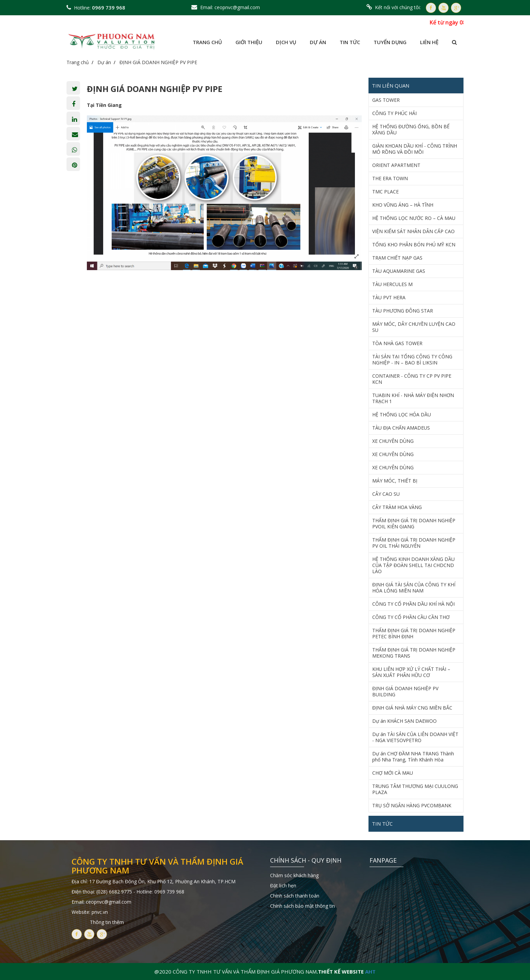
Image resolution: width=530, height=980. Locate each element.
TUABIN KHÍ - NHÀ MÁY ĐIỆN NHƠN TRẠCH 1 (413, 398)
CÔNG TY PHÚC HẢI (394, 113)
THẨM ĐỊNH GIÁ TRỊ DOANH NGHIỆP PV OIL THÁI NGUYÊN (414, 543)
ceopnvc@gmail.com (237, 7)
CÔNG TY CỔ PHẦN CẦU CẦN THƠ (411, 617)
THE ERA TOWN (390, 178)
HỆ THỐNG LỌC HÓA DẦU (402, 415)
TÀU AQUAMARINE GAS (399, 271)
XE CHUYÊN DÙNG (393, 441)
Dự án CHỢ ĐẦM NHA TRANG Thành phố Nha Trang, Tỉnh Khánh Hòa (413, 757)
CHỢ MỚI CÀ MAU (393, 773)
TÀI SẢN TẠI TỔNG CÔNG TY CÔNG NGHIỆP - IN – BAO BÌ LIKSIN (412, 360)
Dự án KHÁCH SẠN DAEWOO (404, 721)
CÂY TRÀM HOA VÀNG (397, 507)
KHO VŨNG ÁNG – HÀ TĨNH (403, 205)
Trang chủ (207, 42)
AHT (370, 972)
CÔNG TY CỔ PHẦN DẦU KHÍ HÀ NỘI (413, 604)
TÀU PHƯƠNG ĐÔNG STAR (403, 311)
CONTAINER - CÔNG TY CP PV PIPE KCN (412, 379)
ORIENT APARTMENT (396, 165)
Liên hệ (429, 42)
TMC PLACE (385, 192)
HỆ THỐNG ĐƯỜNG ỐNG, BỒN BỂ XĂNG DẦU (411, 130)
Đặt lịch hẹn (283, 885)
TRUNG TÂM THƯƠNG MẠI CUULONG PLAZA (415, 789)
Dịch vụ (286, 42)
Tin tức (350, 42)
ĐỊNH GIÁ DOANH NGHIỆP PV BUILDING (405, 692)
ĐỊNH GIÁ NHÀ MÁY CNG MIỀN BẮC (412, 708)
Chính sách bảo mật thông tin (302, 906)
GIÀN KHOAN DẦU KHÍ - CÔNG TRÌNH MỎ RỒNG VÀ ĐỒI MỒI (415, 149)
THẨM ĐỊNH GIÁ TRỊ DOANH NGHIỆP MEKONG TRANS (414, 653)
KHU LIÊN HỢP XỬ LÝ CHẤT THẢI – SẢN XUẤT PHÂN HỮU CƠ (411, 672)
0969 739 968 (109, 7)
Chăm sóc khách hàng (294, 875)
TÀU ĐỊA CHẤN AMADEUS (401, 428)
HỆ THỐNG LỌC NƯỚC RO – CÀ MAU (414, 218)
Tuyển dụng (390, 42)
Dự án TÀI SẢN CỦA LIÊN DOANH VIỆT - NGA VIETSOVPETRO (415, 737)
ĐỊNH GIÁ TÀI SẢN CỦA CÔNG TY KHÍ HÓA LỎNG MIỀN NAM (414, 588)
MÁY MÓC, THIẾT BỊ (395, 481)
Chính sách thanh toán (295, 896)
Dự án (318, 42)
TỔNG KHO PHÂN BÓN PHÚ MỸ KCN (414, 245)
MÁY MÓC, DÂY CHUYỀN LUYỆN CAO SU (414, 327)
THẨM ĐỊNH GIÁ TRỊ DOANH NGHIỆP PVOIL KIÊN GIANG (414, 524)
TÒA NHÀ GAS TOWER (397, 343)
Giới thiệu (249, 42)
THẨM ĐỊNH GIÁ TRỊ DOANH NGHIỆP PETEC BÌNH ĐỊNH (414, 634)
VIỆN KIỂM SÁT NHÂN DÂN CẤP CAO (413, 231)
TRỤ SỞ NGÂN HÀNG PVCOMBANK (412, 806)
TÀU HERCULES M (392, 284)
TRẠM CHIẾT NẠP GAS (397, 258)
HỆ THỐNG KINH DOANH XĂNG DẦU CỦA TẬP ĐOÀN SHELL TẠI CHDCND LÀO (413, 565)
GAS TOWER (386, 100)
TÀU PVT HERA (389, 298)
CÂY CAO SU (386, 494)
